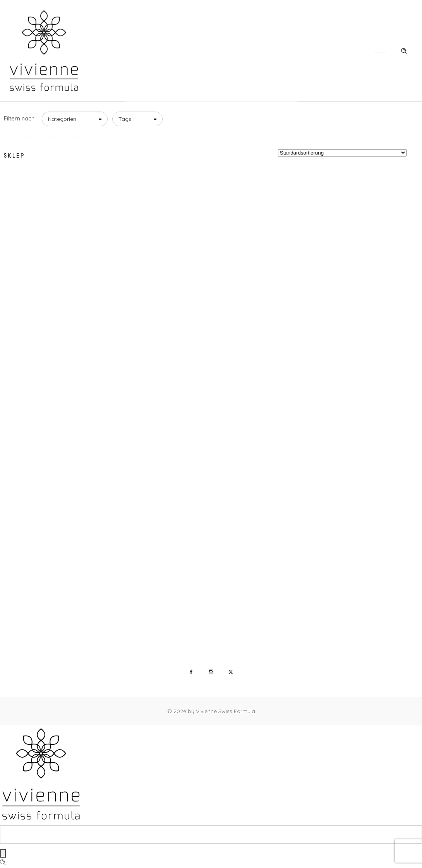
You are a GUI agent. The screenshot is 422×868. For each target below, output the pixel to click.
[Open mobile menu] (382, 51)
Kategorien (62, 119)
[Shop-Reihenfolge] (342, 153)
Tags (125, 119)
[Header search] (404, 50)
